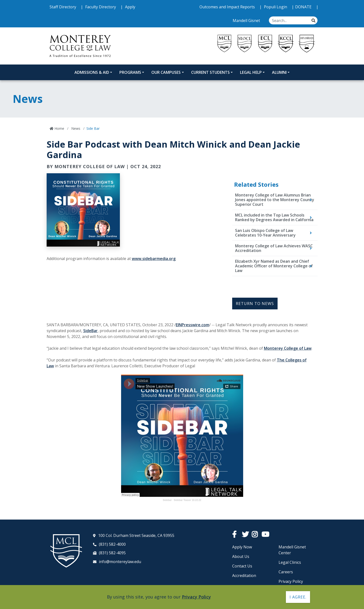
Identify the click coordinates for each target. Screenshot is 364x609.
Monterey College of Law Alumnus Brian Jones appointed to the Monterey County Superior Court (275, 200)
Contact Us (242, 566)
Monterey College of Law (288, 348)
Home (59, 128)
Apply (130, 7)
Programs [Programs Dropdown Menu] (130, 72)
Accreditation (244, 576)
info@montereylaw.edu (120, 562)
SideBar (90, 331)
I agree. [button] (298, 597)
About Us (241, 556)
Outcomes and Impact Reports (228, 7)
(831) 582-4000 (112, 544)
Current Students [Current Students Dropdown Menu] (210, 72)
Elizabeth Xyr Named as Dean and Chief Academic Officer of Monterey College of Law (274, 266)
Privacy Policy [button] (196, 597)
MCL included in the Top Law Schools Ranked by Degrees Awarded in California (274, 217)
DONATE (304, 7)
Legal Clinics (290, 562)
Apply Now (242, 547)
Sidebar (167, 500)
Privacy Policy (291, 581)
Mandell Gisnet (247, 21)
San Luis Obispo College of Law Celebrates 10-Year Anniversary (265, 233)
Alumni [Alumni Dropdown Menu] (279, 72)
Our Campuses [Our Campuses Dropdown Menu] (166, 72)
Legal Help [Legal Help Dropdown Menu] (251, 72)
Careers (286, 572)
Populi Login (276, 7)
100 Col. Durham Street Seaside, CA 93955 (136, 535)
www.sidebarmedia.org (154, 259)
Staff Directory (63, 7)
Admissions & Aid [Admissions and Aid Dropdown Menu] (92, 72)
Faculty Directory (101, 7)
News (75, 128)
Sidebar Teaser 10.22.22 (188, 500)
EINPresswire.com (192, 325)
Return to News (255, 304)
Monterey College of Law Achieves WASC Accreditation (274, 248)
